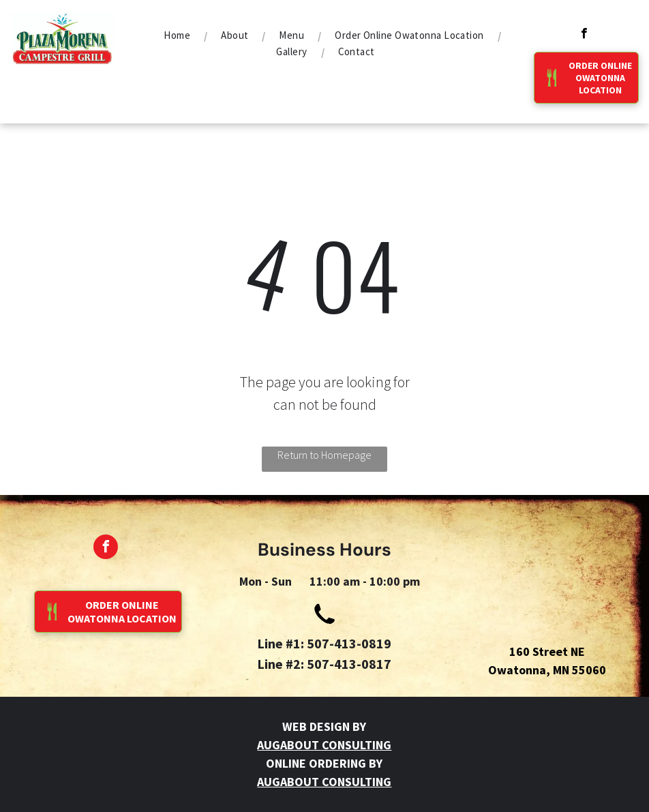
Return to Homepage (324, 455)
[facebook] (584, 35)
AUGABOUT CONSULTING (324, 745)
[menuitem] (179, 35)
